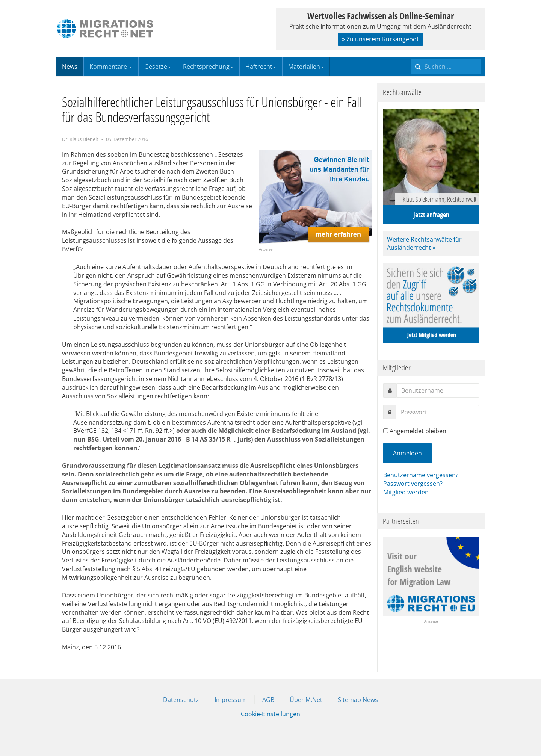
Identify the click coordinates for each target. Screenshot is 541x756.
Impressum (231, 700)
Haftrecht (261, 67)
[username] (438, 390)
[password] (437, 412)
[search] (446, 67)
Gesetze (158, 67)
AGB (268, 700)
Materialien (306, 67)
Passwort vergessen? (413, 484)
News (70, 67)
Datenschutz (181, 700)
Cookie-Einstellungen (270, 714)
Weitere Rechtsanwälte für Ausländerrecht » (424, 244)
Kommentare (111, 67)
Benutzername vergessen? (421, 475)
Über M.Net (306, 700)
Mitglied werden (406, 492)
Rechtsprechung (208, 67)
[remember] (386, 431)
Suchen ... (412, 57)
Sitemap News (358, 700)
